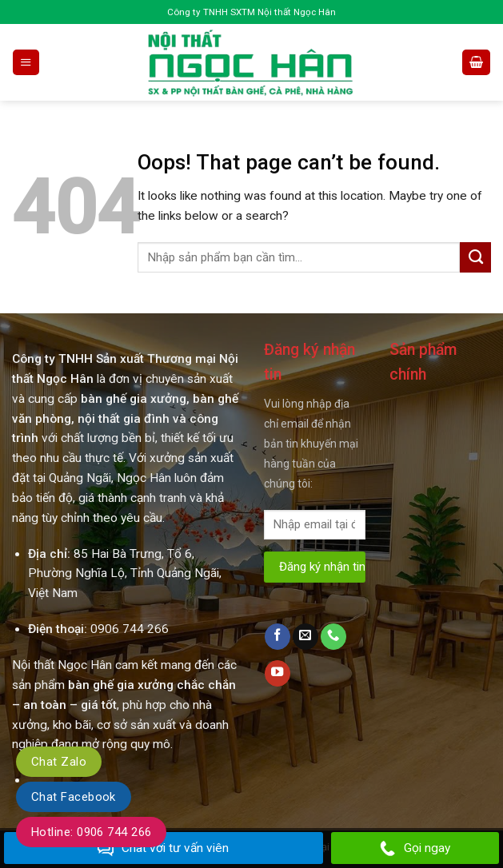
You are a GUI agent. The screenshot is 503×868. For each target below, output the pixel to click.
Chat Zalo (59, 762)
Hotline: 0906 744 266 (91, 832)
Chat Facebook (74, 797)
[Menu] (26, 62)
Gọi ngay (415, 849)
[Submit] (475, 257)
